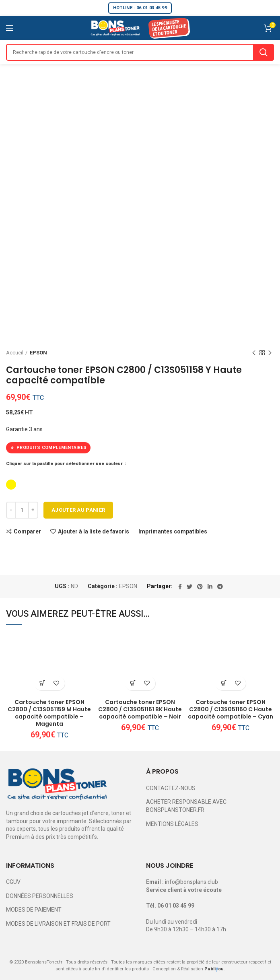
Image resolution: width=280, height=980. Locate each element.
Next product (270, 353)
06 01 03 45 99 (176, 906)
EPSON (38, 353)
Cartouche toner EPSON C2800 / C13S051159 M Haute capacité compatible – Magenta (49, 713)
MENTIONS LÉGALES (172, 824)
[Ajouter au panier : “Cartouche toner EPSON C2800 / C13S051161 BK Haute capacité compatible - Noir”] (133, 683)
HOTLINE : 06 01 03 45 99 (140, 8)
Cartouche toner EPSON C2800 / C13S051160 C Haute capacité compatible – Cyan (231, 709)
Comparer (27, 531)
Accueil (15, 353)
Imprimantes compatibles (173, 531)
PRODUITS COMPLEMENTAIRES (48, 448)
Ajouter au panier (78, 510)
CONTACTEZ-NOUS (171, 788)
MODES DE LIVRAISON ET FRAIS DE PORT (58, 924)
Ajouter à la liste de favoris (94, 531)
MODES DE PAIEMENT (34, 910)
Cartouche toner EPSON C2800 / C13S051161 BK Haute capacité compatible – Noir (140, 709)
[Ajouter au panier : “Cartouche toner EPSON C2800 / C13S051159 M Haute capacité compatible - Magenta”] (42, 683)
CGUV (13, 882)
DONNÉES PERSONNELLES (40, 896)
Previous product (254, 353)
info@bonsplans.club (191, 882)
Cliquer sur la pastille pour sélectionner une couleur (65, 464)
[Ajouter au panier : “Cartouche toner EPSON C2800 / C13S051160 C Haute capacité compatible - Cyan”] (223, 683)
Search (264, 52)
